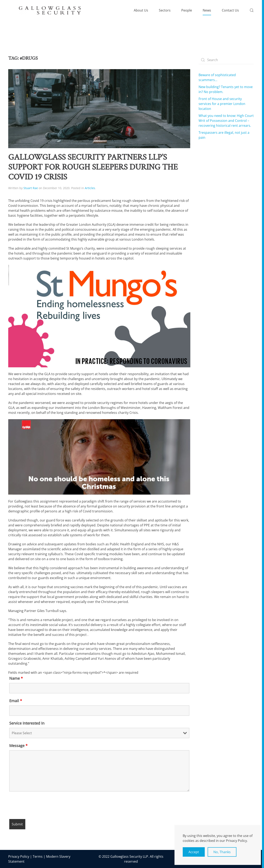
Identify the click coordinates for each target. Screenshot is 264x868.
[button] (252, 10)
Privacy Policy (19, 856)
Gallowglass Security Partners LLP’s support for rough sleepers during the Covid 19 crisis (93, 167)
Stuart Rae (31, 188)
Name (16, 678)
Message (18, 746)
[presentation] (41, 806)
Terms (38, 856)
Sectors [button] (165, 10)
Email (16, 701)
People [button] (187, 10)
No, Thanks (222, 852)
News (207, 10)
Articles (90, 188)
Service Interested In (27, 723)
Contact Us (230, 10)
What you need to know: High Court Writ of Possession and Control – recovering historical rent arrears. (226, 121)
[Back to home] (50, 10)
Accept (194, 852)
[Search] (226, 60)
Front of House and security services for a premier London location (222, 104)
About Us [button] (141, 10)
